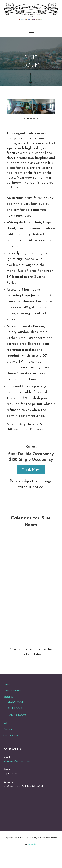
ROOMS (8, 709)
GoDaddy (32, 856)
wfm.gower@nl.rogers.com (17, 774)
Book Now (31, 482)
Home (7, 697)
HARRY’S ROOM (17, 727)
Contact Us (9, 742)
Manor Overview (12, 703)
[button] (32, 31)
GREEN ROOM (16, 714)
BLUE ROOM (15, 721)
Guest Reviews (11, 748)
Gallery (7, 735)
